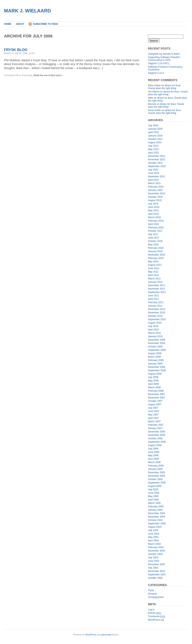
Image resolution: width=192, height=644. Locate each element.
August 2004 (155, 527)
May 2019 (153, 211)
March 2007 (154, 421)
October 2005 (155, 479)
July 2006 (153, 449)
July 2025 (153, 125)
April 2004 (153, 541)
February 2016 (156, 248)
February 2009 (156, 360)
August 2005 (155, 486)
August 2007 (155, 404)
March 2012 (154, 279)
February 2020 (156, 187)
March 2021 (154, 183)
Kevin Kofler (154, 110)
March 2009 (154, 357)
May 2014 (153, 262)
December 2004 (156, 513)
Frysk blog (16, 50)
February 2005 (156, 507)
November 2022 (156, 159)
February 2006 (156, 466)
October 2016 (155, 241)
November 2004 (156, 517)
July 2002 (153, 568)
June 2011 (154, 296)
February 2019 (156, 221)
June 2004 (154, 534)
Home (8, 24)
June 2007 (154, 411)
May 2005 (153, 496)
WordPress (91, 635)
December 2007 (156, 394)
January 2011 (155, 306)
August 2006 (155, 445)
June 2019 (154, 207)
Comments (157, 616)
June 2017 (154, 238)
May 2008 (153, 381)
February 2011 (156, 302)
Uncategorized (156, 597)
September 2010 (157, 319)
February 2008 (156, 391)
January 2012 (155, 282)
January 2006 (155, 469)
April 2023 (153, 153)
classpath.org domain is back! (164, 54)
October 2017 (155, 231)
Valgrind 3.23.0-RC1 (159, 63)
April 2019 (153, 214)
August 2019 (155, 200)
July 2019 (153, 204)
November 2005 (156, 476)
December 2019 (156, 194)
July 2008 (153, 377)
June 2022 (154, 173)
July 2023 (153, 146)
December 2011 (156, 285)
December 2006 (156, 432)
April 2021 (153, 180)
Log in (151, 610)
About (20, 24)
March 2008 (154, 387)
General (152, 594)
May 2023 (153, 149)
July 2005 (153, 490)
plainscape (106, 635)
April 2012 (153, 275)
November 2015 (156, 255)
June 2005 (154, 493)
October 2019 (155, 197)
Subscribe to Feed (45, 24)
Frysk (151, 590)
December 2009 (156, 340)
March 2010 (154, 333)
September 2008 (157, 370)
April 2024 (153, 132)
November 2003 (156, 551)
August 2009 (155, 353)
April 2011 (153, 299)
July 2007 (153, 408)
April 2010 (153, 330)
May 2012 (153, 272)
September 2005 (157, 483)
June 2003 (154, 561)
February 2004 (156, 547)
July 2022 (153, 170)
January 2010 (155, 336)
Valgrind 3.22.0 (156, 73)
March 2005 (154, 503)
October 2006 (155, 438)
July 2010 (153, 326)
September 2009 (157, 350)
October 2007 (155, 401)
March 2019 (154, 217)
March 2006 (154, 462)
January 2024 (155, 136)
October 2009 (155, 347)
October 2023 (155, 139)
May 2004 (153, 537)
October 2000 (155, 578)
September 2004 (157, 524)
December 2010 (156, 309)
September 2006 (157, 442)
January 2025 (155, 129)
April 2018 (153, 224)
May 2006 (153, 455)
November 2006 (156, 435)
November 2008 (156, 367)
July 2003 (153, 558)
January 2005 (155, 510)
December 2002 (156, 564)
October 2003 (155, 554)
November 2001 (156, 571)
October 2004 (155, 520)
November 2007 (156, 398)
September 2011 (157, 292)
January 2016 (155, 251)
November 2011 (156, 289)
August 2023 (155, 142)
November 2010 (156, 313)
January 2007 (155, 428)
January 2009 (155, 364)
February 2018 (156, 228)
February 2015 (156, 258)
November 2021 (156, 177)
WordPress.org (156, 620)
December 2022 (156, 156)
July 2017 (153, 234)
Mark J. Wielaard (27, 11)
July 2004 (153, 530)
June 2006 (154, 452)
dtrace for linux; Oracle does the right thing (164, 87)
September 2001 (157, 575)
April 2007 (153, 418)
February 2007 (156, 425)
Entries (154, 613)
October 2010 (155, 316)
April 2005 (153, 500)
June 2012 (154, 268)
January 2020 (155, 190)
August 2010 (155, 323)
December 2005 (156, 472)
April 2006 (153, 459)
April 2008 (153, 384)
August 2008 (155, 374)
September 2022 (157, 166)
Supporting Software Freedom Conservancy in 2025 (164, 59)
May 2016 (153, 245)
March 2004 (154, 544)
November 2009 (156, 343)
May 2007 (153, 415)
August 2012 (155, 265)
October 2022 (155, 163)
